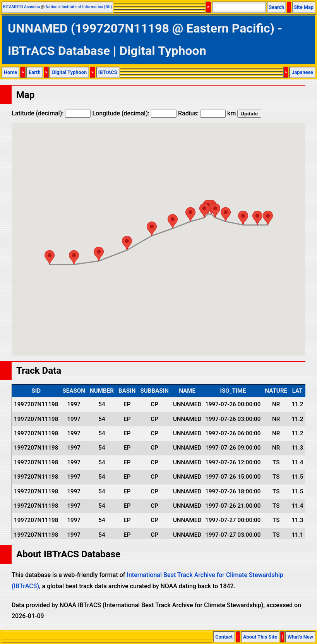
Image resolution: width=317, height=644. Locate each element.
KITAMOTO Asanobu (21, 7)
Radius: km (207, 113)
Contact (224, 637)
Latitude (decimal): (51, 113)
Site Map (304, 7)
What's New (300, 637)
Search (276, 7)
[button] (268, 218)
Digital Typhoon (69, 72)
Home (10, 72)
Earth (35, 72)
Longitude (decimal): (134, 113)
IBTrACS (108, 72)
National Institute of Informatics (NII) (79, 7)
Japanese (302, 72)
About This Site (260, 637)
